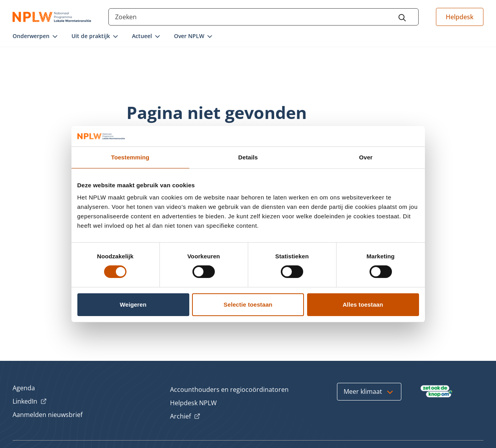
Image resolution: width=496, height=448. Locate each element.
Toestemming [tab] (130, 157)
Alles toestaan (363, 304)
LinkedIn (30, 402)
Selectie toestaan (248, 304)
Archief (185, 417)
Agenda (24, 388)
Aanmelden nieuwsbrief (48, 415)
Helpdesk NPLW (193, 403)
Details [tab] (248, 157)
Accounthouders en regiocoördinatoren (229, 389)
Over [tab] (366, 157)
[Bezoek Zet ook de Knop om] (437, 391)
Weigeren (133, 304)
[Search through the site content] (264, 17)
